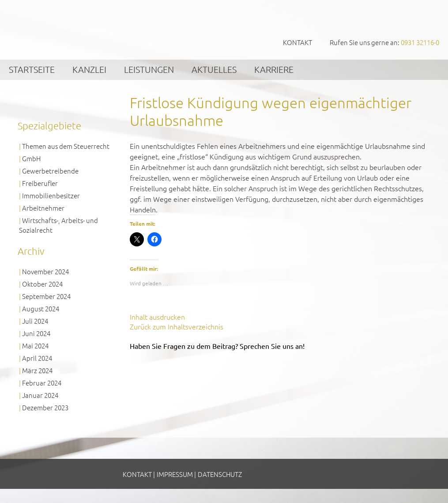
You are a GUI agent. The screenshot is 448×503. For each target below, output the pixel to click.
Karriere (274, 69)
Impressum (175, 474)
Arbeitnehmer (43, 208)
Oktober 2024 (42, 284)
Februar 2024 (42, 383)
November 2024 (45, 271)
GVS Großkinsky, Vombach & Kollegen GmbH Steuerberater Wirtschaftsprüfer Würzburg (66, 29)
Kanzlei (89, 69)
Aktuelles (214, 69)
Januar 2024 (40, 395)
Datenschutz (220, 474)
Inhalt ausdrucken (157, 317)
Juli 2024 (35, 321)
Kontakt (297, 42)
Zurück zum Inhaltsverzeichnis (177, 326)
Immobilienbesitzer (51, 195)
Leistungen (149, 69)
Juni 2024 (36, 333)
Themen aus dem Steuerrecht (66, 146)
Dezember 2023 (45, 407)
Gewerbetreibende (50, 171)
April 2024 (37, 358)
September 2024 (46, 296)
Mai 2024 (35, 346)
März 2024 (37, 370)
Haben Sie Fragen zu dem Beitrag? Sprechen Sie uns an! (217, 346)
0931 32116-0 (420, 42)
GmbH (31, 158)
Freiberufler (40, 183)
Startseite (32, 69)
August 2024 (41, 308)
